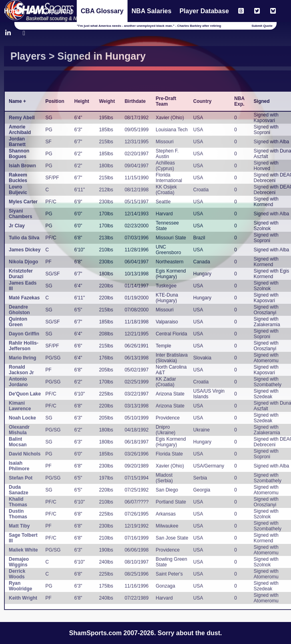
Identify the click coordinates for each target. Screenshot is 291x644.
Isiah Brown (22, 166)
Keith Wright (23, 598)
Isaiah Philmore (19, 466)
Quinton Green (18, 322)
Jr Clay (17, 226)
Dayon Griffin (24, 334)
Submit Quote (262, 26)
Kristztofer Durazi (21, 274)
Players (28, 56)
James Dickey (25, 250)
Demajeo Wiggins (19, 562)
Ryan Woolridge (20, 586)
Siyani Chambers (21, 214)
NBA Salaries (151, 11)
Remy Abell (22, 118)
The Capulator (51, 11)
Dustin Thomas (18, 514)
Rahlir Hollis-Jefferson (24, 346)
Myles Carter (23, 202)
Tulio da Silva (24, 238)
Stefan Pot (21, 478)
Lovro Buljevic (18, 190)
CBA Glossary (102, 11)
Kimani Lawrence (20, 406)
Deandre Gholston (19, 310)
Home (13, 11)
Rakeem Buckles (18, 178)
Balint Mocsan (18, 442)
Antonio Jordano (18, 382)
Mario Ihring (23, 358)
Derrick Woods (17, 574)
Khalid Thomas (18, 502)
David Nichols (25, 454)
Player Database (204, 11)
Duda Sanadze (19, 490)
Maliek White (23, 550)
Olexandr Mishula (19, 430)
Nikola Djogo (23, 262)
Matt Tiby (19, 526)
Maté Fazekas (24, 298)
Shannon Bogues (19, 154)
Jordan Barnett (17, 142)
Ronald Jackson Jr (21, 370)
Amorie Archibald (20, 130)
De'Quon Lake (25, 394)
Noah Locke (22, 418)
